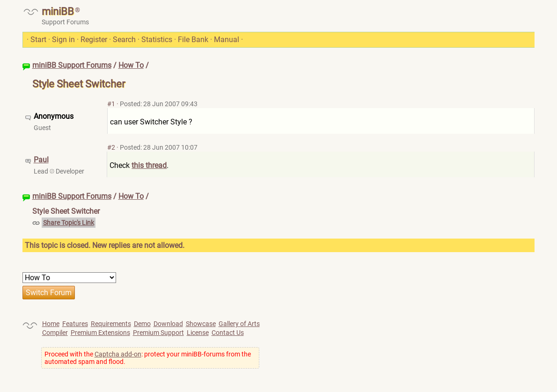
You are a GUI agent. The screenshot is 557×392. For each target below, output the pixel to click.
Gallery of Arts (239, 324)
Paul (41, 160)
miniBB (58, 11)
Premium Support (158, 333)
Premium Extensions (100, 333)
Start (38, 40)
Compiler (55, 333)
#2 (111, 147)
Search (124, 40)
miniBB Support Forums (72, 65)
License (198, 333)
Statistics (157, 40)
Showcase (201, 324)
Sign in (63, 40)
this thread (149, 165)
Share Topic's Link (69, 223)
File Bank (193, 40)
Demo (142, 324)
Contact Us (228, 333)
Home (51, 324)
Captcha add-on (118, 354)
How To (131, 65)
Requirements (111, 324)
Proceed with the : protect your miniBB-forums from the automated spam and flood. (148, 358)
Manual (227, 40)
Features (75, 324)
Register (94, 40)
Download (168, 324)
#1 (111, 104)
